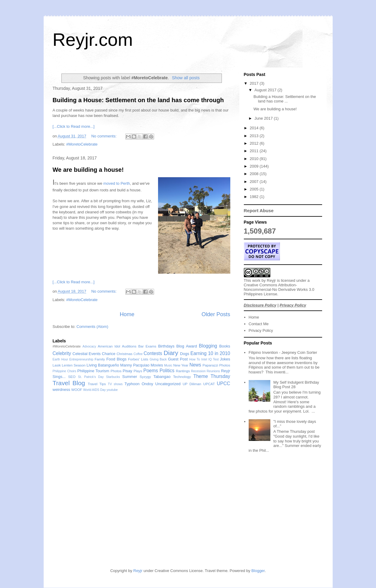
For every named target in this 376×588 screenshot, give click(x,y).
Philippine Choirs (65, 371)
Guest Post (178, 359)
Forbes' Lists (138, 359)
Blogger (258, 571)
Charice (109, 354)
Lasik (57, 365)
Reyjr (271, 280)
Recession (198, 371)
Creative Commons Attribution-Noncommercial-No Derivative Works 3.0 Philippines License (279, 289)
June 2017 (264, 118)
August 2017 (266, 90)
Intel (204, 359)
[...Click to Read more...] (74, 126)
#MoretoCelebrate (82, 144)
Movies (157, 365)
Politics (167, 371)
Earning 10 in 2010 (210, 353)
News (195, 365)
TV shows (115, 384)
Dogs (185, 354)
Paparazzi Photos (216, 365)
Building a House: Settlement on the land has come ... (285, 99)
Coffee (138, 354)
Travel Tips (97, 384)
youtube (112, 390)
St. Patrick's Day (91, 377)
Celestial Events (87, 354)
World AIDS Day (94, 390)
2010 (255, 159)
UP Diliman (192, 384)
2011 (255, 151)
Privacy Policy (293, 305)
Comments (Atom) (92, 327)
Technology (182, 377)
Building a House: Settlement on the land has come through (138, 100)
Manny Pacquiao (135, 365)
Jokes (225, 359)
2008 (255, 174)
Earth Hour (61, 359)
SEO (72, 377)
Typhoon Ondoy (139, 384)
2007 (255, 182)
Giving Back (158, 359)
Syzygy (145, 377)
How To (194, 359)
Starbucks (113, 377)
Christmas (124, 354)
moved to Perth (117, 183)
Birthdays (166, 346)
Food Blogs (116, 359)
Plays (138, 371)
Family (100, 359)
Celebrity (62, 353)
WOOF (77, 390)
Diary (171, 353)
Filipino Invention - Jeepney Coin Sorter (283, 352)
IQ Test (213, 359)
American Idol (109, 346)
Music (168, 365)
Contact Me (259, 324)
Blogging (208, 346)
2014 (255, 128)
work (256, 280)
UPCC (223, 384)
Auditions (129, 346)
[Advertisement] (255, 517)
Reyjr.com (93, 40)
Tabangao (162, 377)
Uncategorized (168, 384)
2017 (255, 83)
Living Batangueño (103, 365)
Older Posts (216, 314)
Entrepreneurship (81, 359)
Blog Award (187, 346)
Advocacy (89, 346)
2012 (255, 143)
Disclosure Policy (260, 305)
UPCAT (209, 384)
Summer (130, 377)
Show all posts (186, 78)
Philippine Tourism (93, 371)
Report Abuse (259, 211)
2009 (255, 166)
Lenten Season (74, 365)
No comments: (104, 136)
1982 (255, 197)
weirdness (62, 390)
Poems (151, 371)
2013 (255, 136)
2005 (255, 189)
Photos (116, 371)
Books (225, 346)
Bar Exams (147, 346)
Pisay (128, 371)
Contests (153, 353)
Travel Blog (69, 383)
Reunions (213, 371)
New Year (181, 365)
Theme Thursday (212, 376)
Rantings (183, 371)
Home (127, 314)
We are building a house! (88, 170)
